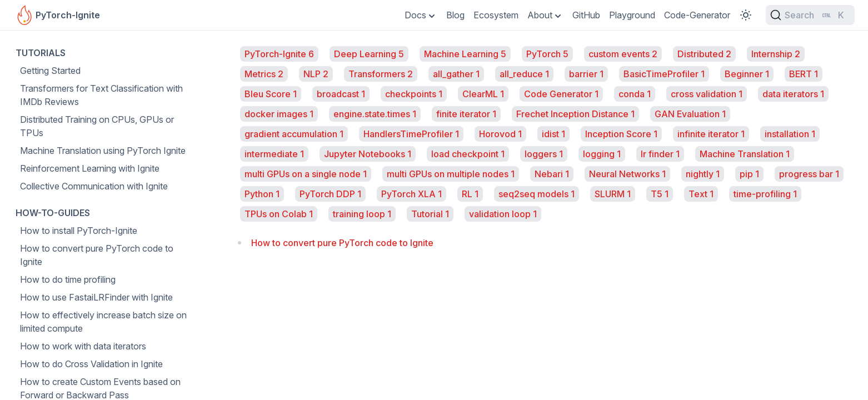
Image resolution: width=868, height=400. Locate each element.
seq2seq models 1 (537, 194)
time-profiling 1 (765, 194)
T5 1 (660, 194)
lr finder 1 (660, 154)
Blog (455, 15)
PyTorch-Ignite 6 (279, 54)
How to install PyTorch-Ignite (79, 231)
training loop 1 (362, 214)
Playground (632, 15)
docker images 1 (279, 114)
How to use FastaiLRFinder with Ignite (96, 297)
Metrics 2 (264, 74)
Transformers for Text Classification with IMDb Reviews (101, 95)
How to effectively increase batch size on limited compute (103, 322)
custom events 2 (623, 54)
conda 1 (635, 94)
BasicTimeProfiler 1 (664, 74)
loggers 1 (544, 154)
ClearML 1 (483, 94)
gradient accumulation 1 (294, 134)
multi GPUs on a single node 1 (306, 174)
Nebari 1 (552, 174)
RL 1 (470, 194)
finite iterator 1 (466, 114)
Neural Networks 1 (627, 174)
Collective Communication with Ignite (94, 186)
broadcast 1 (341, 94)
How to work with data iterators (83, 346)
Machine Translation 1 (745, 154)
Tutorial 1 (430, 214)
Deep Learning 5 (369, 54)
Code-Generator (697, 15)
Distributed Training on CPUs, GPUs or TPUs (97, 126)
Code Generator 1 (561, 94)
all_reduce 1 (524, 74)
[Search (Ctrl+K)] (810, 15)
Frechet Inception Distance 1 (575, 114)
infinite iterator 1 (711, 134)
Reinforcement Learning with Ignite (90, 168)
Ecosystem (496, 15)
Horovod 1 (500, 134)
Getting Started (50, 71)
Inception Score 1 (621, 134)
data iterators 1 (793, 94)
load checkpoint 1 (468, 154)
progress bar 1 (809, 174)
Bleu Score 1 (271, 94)
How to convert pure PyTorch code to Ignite (97, 255)
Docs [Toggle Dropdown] (415, 15)
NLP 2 (316, 74)
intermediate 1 (274, 154)
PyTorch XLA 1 (411, 194)
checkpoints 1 (414, 94)
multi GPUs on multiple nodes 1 (451, 174)
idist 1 (553, 134)
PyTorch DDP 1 (330, 194)
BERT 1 (804, 74)
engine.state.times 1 (375, 114)
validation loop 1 (503, 214)
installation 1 (790, 134)
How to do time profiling (68, 279)
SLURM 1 (613, 194)
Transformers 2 (381, 74)
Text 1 (701, 194)
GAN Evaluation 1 (690, 114)
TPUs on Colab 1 (279, 214)
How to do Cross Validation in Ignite (91, 364)
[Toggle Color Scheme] (746, 15)
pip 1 (749, 174)
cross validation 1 (707, 94)
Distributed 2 (704, 54)
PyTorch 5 (547, 54)
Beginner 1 (747, 74)
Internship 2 (776, 54)
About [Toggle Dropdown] (540, 15)
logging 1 (602, 154)
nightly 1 (703, 174)
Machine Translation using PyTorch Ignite (103, 151)
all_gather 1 (456, 74)
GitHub (586, 15)
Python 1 (262, 194)
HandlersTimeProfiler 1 (411, 134)
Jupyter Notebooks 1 (368, 154)
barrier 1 (586, 74)
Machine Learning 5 (465, 54)
